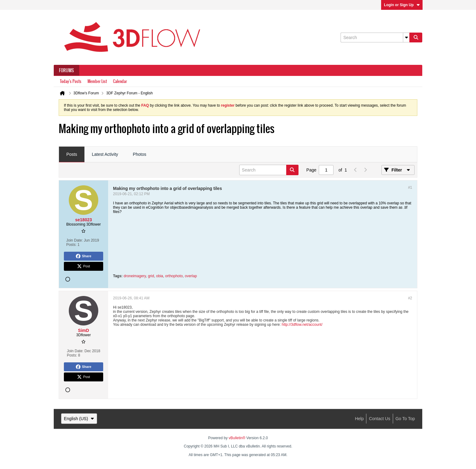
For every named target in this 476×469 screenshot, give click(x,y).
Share (84, 256)
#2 (410, 298)
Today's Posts (71, 81)
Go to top (405, 419)
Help (359, 419)
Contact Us (379, 419)
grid (151, 276)
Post (84, 266)
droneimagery (135, 276)
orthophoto (174, 276)
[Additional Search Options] (406, 37)
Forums (66, 70)
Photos (140, 154)
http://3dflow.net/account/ (302, 325)
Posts (72, 154)
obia (160, 276)
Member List (97, 81)
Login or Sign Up (402, 5)
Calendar (120, 81)
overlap (191, 276)
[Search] (375, 37)
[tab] (72, 155)
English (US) (79, 419)
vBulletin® (237, 438)
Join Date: (75, 240)
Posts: (71, 245)
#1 (410, 187)
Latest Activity (105, 154)
